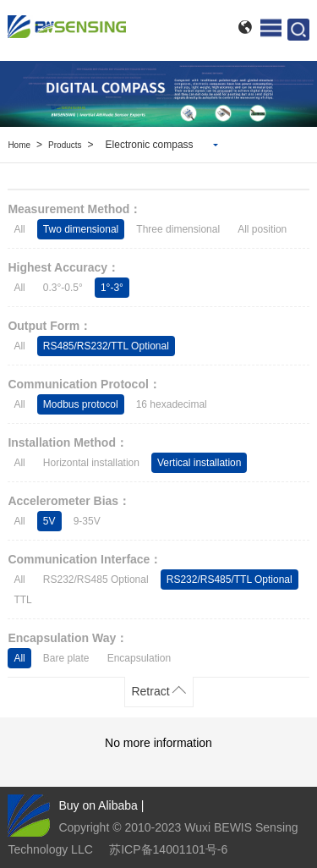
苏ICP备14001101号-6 (168, 849)
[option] (158, 94)
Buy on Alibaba (98, 805)
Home (19, 145)
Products (65, 145)
